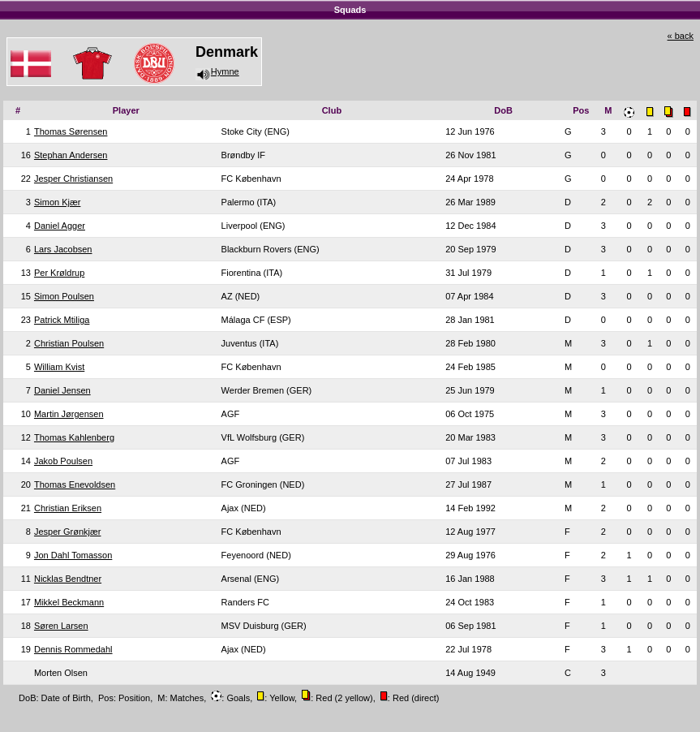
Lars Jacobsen (63, 249)
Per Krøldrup (59, 273)
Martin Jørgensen (69, 414)
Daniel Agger (60, 226)
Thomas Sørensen (71, 131)
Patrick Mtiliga (62, 320)
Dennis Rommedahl (73, 649)
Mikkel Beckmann (69, 602)
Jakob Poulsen (63, 461)
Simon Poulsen (64, 296)
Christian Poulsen (69, 343)
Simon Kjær (57, 202)
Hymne (217, 71)
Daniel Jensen (62, 390)
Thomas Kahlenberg (74, 437)
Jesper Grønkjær (68, 532)
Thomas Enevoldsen (75, 484)
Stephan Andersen (71, 155)
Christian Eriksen (68, 508)
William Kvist (59, 367)
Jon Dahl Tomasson (73, 555)
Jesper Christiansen (73, 179)
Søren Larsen (61, 626)
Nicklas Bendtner (68, 579)
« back (681, 36)
